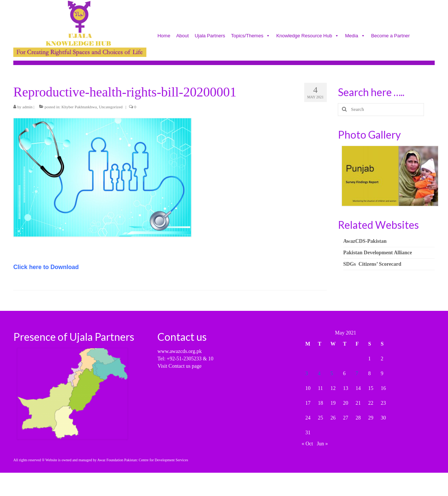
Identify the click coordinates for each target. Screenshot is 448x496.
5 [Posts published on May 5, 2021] (332, 373)
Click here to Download (46, 267)
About (183, 36)
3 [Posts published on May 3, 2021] (307, 373)
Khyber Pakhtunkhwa (79, 107)
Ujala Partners (210, 36)
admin (28, 107)
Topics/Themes (251, 36)
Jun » (322, 444)
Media (355, 36)
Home (164, 36)
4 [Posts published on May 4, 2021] (319, 373)
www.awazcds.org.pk (180, 351)
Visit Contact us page (179, 366)
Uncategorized (111, 107)
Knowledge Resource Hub (308, 36)
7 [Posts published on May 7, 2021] (357, 373)
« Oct (307, 444)
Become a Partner (391, 36)
